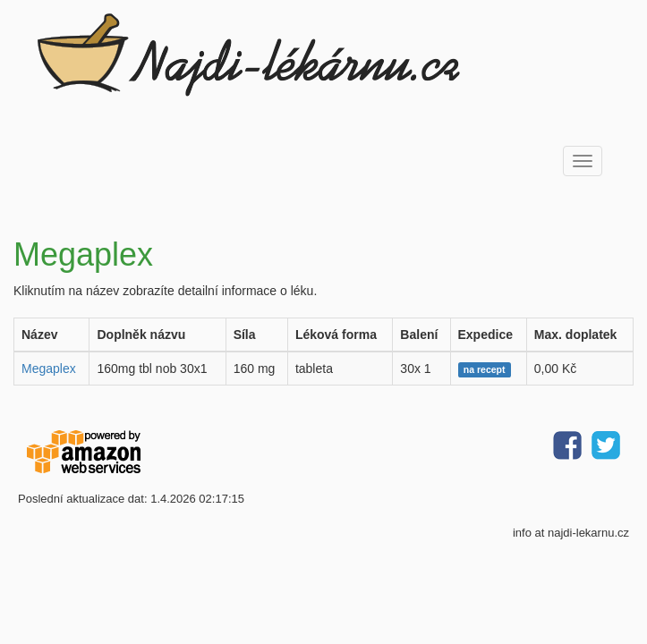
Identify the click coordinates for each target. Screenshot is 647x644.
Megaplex (49, 369)
